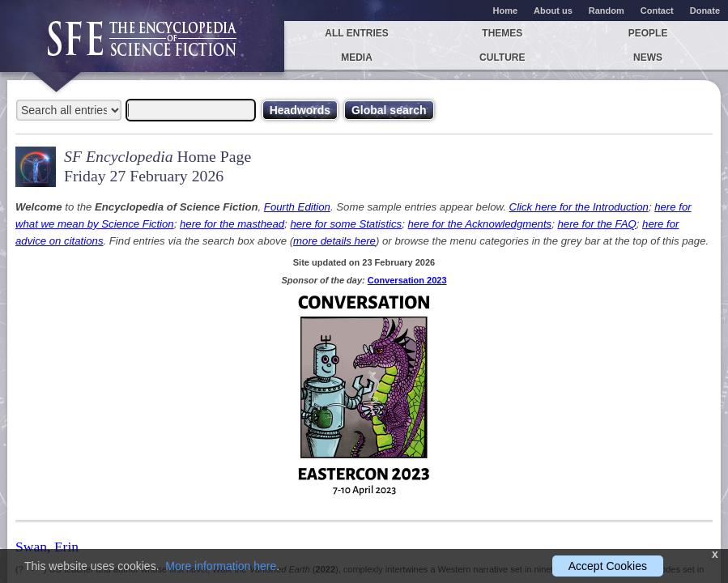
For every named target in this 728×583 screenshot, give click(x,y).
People (648, 33)
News (648, 57)
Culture (502, 57)
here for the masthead (232, 224)
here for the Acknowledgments (480, 224)
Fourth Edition (297, 207)
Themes (502, 33)
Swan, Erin (47, 547)
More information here (221, 566)
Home (506, 11)
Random (607, 11)
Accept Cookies (608, 566)
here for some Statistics (346, 224)
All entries (356, 33)
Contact (657, 11)
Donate (705, 11)
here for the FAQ (596, 224)
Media (357, 57)
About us (553, 11)
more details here (334, 241)
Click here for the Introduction (579, 207)
